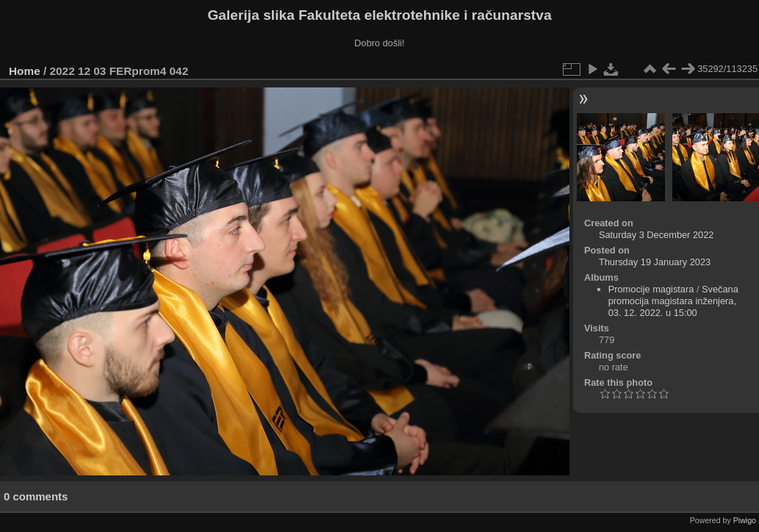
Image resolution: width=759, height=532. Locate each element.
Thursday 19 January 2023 (655, 262)
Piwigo (745, 520)
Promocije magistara (651, 289)
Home (25, 71)
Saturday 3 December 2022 (657, 235)
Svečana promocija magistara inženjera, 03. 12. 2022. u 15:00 (673, 301)
